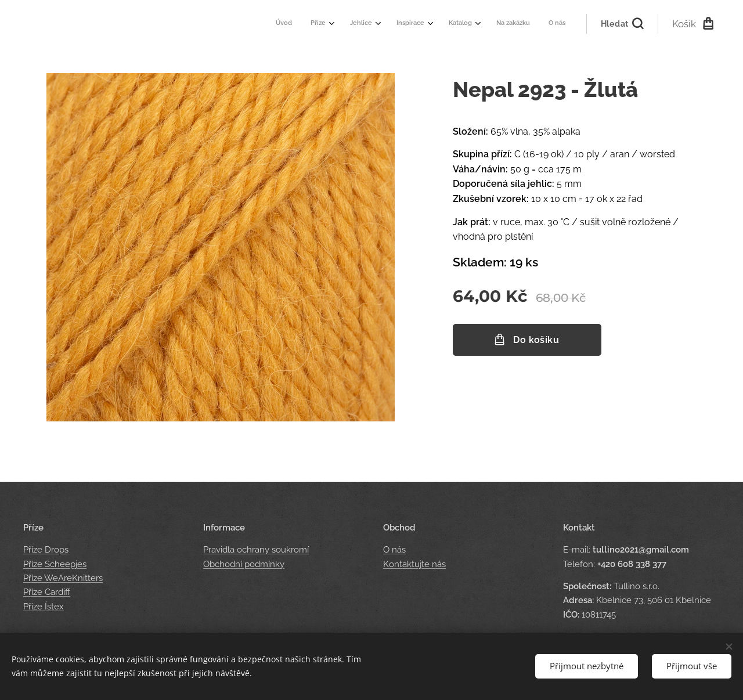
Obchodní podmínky (244, 564)
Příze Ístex (44, 607)
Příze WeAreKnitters (63, 578)
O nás (394, 550)
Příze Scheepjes (55, 564)
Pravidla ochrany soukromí (256, 550)
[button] (622, 24)
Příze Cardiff (47, 592)
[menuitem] (434, 24)
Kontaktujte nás (414, 564)
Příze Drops (46, 550)
